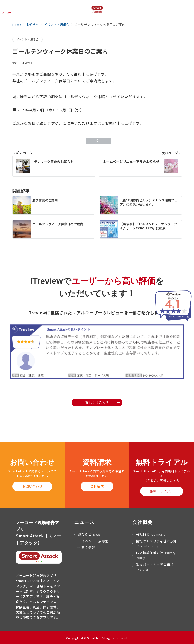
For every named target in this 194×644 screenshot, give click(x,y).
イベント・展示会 (28, 39)
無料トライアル (162, 491)
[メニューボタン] (7, 10)
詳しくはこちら (103, 403)
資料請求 (97, 486)
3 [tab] (106, 387)
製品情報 (88, 548)
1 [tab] (88, 387)
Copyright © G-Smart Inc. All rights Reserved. (97, 638)
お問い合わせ (32, 486)
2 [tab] (97, 387)
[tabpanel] (97, 352)
